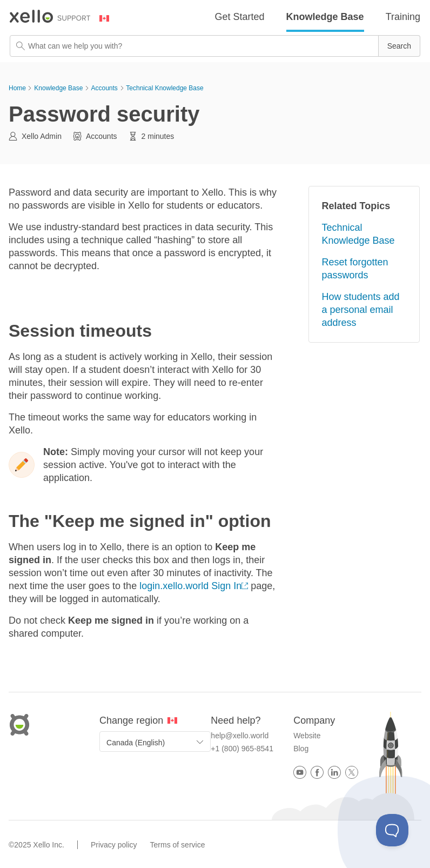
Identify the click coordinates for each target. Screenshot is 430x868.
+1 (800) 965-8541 (242, 749)
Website (307, 736)
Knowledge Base (325, 17)
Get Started (240, 17)
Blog (301, 749)
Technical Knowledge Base (164, 88)
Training (403, 17)
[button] (399, 46)
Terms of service (178, 845)
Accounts (104, 88)
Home (17, 88)
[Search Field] (215, 46)
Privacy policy (114, 845)
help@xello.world (240, 736)
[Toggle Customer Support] (392, 830)
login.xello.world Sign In (190, 586)
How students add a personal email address (361, 310)
